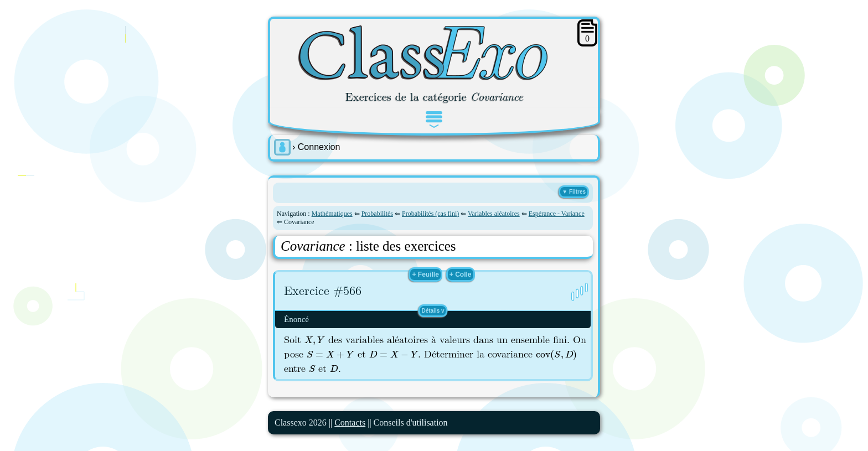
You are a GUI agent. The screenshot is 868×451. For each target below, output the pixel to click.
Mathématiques (332, 214)
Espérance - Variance (557, 214)
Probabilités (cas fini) (430, 214)
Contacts (350, 423)
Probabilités (377, 214)
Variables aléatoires (494, 214)
